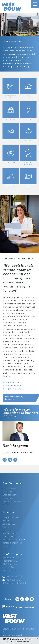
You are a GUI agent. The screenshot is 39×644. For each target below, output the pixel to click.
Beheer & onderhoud (12, 543)
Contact (6, 504)
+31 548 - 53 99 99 (13, 577)
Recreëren (7, 530)
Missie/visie (8, 498)
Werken (6, 527)
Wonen (6, 521)
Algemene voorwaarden (13, 635)
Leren (5, 546)
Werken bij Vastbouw (12, 501)
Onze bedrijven (9, 495)
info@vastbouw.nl (12, 580)
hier (8, 641)
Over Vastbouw (9, 488)
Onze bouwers (9, 492)
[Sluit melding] (37, 638)
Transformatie (9, 536)
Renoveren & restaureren (14, 540)
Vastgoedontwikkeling (12, 517)
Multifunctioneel (10, 533)
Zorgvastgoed (9, 524)
